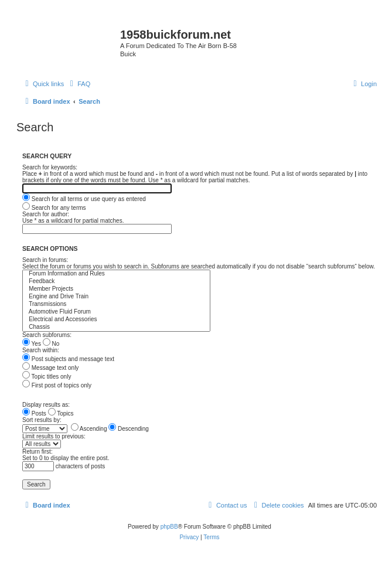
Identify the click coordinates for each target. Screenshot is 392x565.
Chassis (116, 327)
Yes (32, 344)
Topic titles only (47, 377)
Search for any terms (54, 208)
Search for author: (46, 214)
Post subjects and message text (68, 359)
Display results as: (46, 405)
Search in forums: (45, 260)
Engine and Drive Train (116, 297)
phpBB (169, 527)
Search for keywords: (50, 167)
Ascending (89, 429)
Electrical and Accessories (116, 320)
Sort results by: (42, 420)
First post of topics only (57, 385)
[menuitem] (79, 84)
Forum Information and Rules (116, 274)
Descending (129, 429)
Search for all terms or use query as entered (84, 199)
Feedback (116, 282)
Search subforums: (47, 335)
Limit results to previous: (54, 436)
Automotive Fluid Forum (116, 312)
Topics (61, 413)
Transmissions (116, 304)
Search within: (41, 350)
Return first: (38, 452)
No (51, 344)
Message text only (50, 368)
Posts (34, 413)
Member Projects (116, 289)
